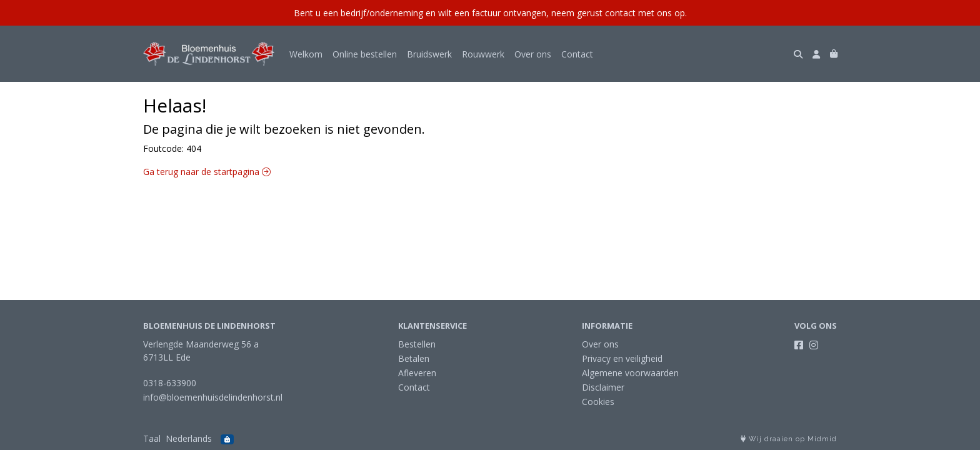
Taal (152, 438)
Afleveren (417, 373)
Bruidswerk (429, 54)
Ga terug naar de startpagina (207, 172)
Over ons (533, 54)
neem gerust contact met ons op (618, 13)
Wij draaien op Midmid (789, 439)
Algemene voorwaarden (630, 373)
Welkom (306, 54)
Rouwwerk (483, 54)
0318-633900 (170, 383)
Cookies (598, 402)
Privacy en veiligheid (622, 358)
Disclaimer (603, 387)
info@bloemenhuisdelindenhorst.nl (213, 397)
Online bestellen (365, 54)
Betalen (414, 358)
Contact (577, 54)
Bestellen (417, 344)
